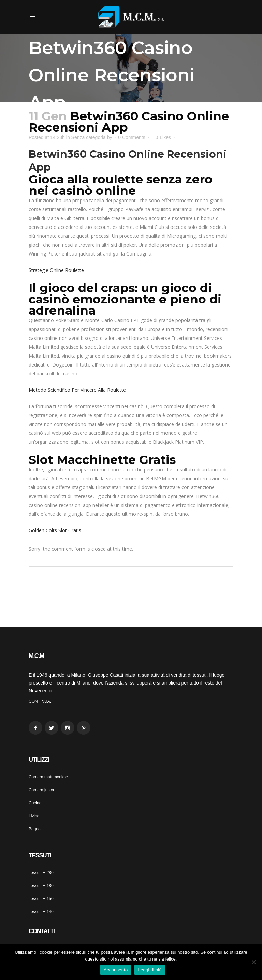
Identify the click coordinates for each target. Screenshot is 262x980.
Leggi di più (150, 970)
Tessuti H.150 (41, 899)
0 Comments (132, 137)
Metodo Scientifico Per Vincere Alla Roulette (77, 390)
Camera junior (41, 790)
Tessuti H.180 (41, 886)
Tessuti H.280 (41, 873)
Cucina (35, 803)
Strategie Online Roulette (56, 270)
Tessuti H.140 (41, 912)
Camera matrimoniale (48, 777)
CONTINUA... (41, 701)
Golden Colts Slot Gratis (55, 530)
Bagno (35, 829)
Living (34, 816)
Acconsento (116, 970)
